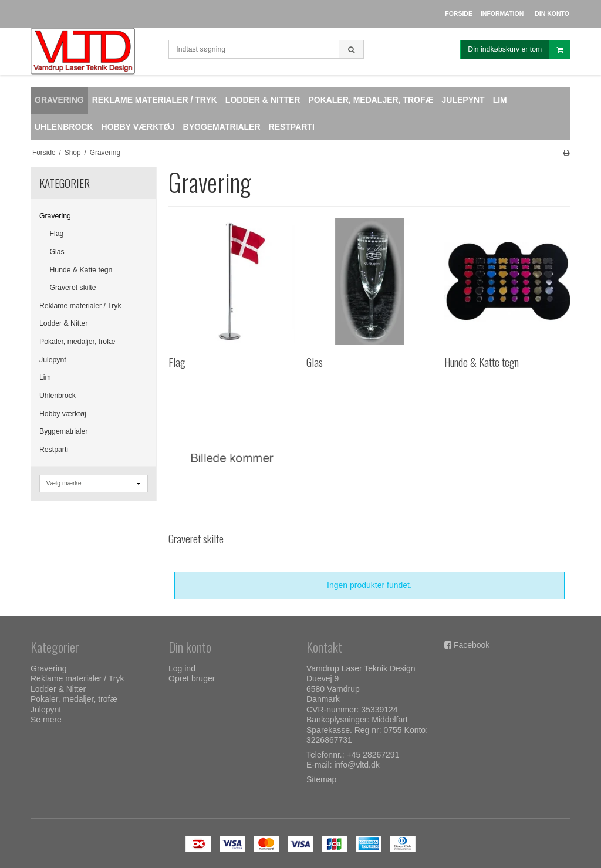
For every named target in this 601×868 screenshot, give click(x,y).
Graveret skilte (73, 288)
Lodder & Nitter (63, 323)
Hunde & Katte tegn (81, 270)
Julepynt (53, 360)
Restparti (54, 450)
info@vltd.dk (357, 765)
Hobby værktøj (63, 414)
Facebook (472, 645)
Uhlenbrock (58, 396)
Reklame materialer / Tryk (80, 306)
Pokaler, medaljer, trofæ (77, 342)
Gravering (55, 216)
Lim (45, 377)
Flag (57, 234)
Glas (57, 252)
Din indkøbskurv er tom (519, 50)
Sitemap (321, 779)
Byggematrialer (63, 431)
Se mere (46, 720)
